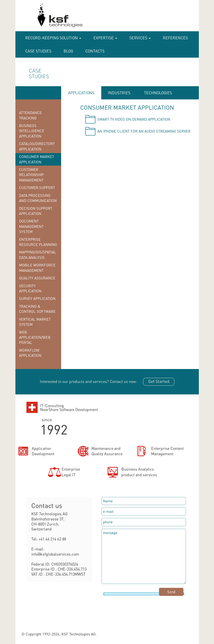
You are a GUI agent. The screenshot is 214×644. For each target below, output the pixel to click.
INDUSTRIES (119, 93)
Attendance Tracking (30, 115)
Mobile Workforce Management (37, 268)
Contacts (95, 51)
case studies (38, 51)
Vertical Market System (35, 322)
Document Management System (31, 226)
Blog (68, 51)
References (175, 38)
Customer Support (37, 188)
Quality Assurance (37, 278)
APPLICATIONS (81, 93)
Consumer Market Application (37, 159)
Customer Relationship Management (31, 175)
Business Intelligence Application (32, 131)
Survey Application (37, 298)
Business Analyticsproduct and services (139, 472)
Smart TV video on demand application (134, 119)
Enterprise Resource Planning (38, 242)
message (144, 556)
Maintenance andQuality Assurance (107, 451)
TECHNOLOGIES (158, 93)
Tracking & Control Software (37, 309)
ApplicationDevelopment (43, 451)
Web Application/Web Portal (35, 337)
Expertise (105, 38)
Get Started (159, 381)
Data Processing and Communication (38, 198)
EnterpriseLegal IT (71, 472)
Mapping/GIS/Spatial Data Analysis (38, 255)
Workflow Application (30, 353)
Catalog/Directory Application (37, 146)
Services (140, 38)
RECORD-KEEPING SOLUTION (53, 38)
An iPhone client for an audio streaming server (144, 131)
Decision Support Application (36, 211)
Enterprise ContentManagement (167, 451)
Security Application (30, 288)
